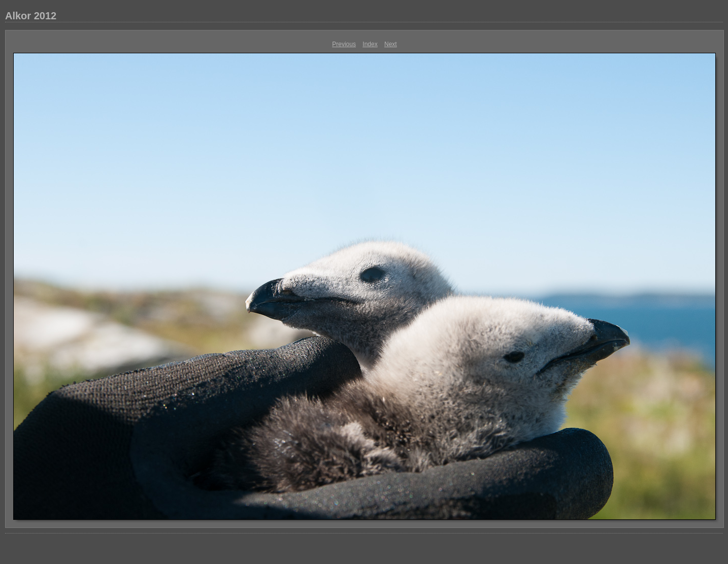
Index (370, 44)
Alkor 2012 (31, 16)
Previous (344, 44)
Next (391, 44)
